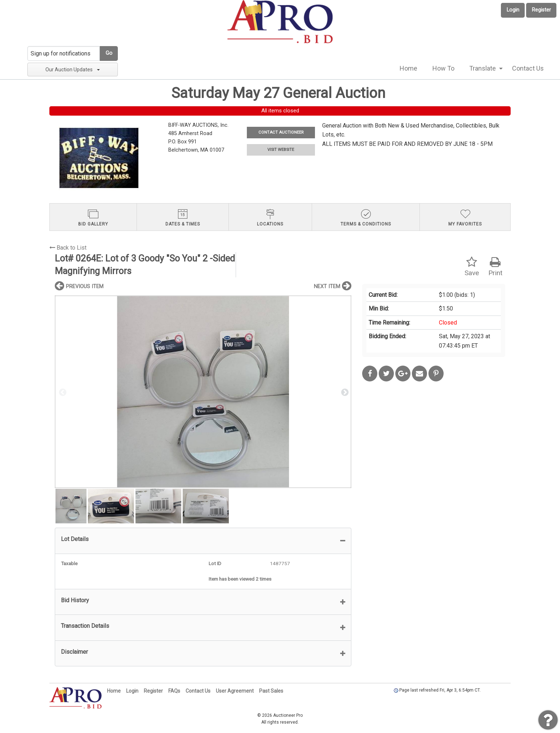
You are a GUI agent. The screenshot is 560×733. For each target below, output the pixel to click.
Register (541, 10)
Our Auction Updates (73, 70)
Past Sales (271, 691)
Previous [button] (62, 392)
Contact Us (528, 68)
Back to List (68, 248)
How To (443, 68)
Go (109, 53)
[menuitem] (408, 68)
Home (408, 68)
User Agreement (235, 691)
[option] (203, 392)
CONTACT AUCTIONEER (281, 132)
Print (495, 267)
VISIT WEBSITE (281, 150)
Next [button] (344, 392)
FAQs (174, 691)
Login (513, 10)
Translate (483, 68)
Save (472, 267)
